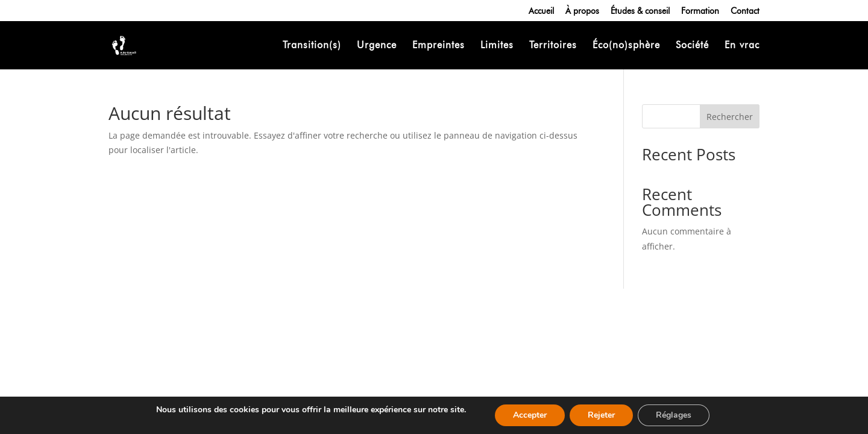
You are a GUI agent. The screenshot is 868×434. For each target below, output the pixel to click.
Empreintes (439, 46)
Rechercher (730, 117)
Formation (700, 11)
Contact (745, 11)
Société (692, 46)
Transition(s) (312, 46)
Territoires (553, 46)
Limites (497, 46)
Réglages (674, 415)
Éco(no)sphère (626, 46)
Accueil (541, 11)
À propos (582, 11)
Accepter (530, 415)
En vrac (742, 46)
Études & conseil (640, 11)
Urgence (377, 46)
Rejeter (601, 415)
